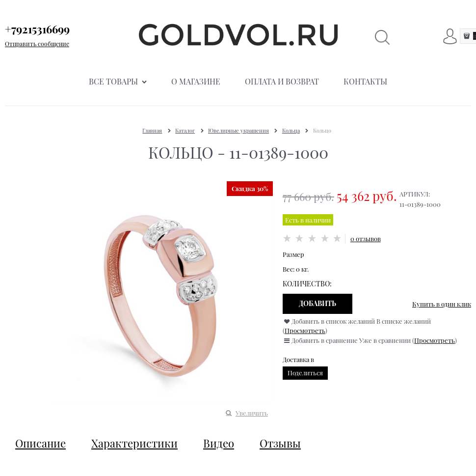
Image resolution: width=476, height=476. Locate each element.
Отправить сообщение (37, 44)
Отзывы (280, 443)
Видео (219, 443)
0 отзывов (366, 238)
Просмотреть (305, 330)
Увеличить (252, 413)
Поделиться (305, 373)
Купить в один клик (442, 304)
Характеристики (134, 443)
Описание (40, 443)
